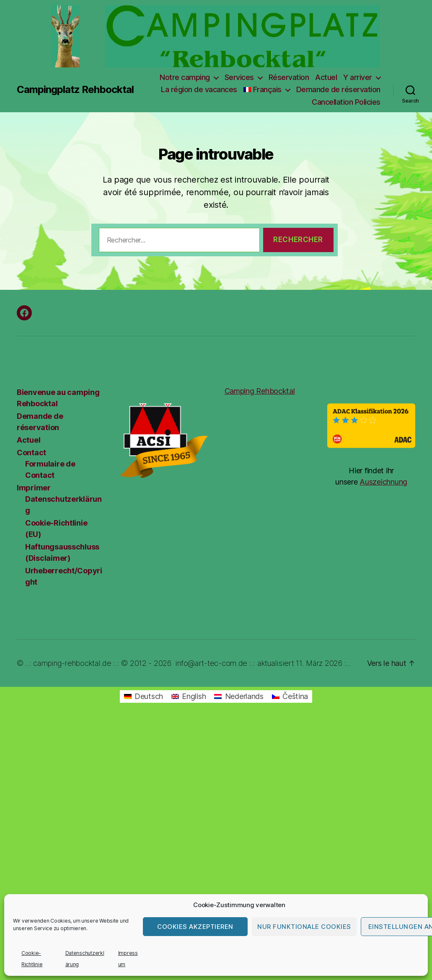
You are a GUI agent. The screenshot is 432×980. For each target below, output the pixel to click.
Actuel (326, 77)
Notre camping (185, 77)
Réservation (289, 77)
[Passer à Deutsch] (144, 696)
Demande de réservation (338, 89)
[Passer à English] (189, 696)
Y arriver (358, 77)
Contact (31, 453)
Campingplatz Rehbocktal (75, 90)
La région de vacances (199, 89)
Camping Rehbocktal (260, 391)
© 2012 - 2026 (146, 663)
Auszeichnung (383, 482)
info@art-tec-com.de (211, 663)
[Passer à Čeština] (290, 696)
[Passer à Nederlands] (239, 696)
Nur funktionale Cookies (304, 927)
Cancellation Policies (346, 102)
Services (239, 77)
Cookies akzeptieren (195, 927)
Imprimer (34, 488)
